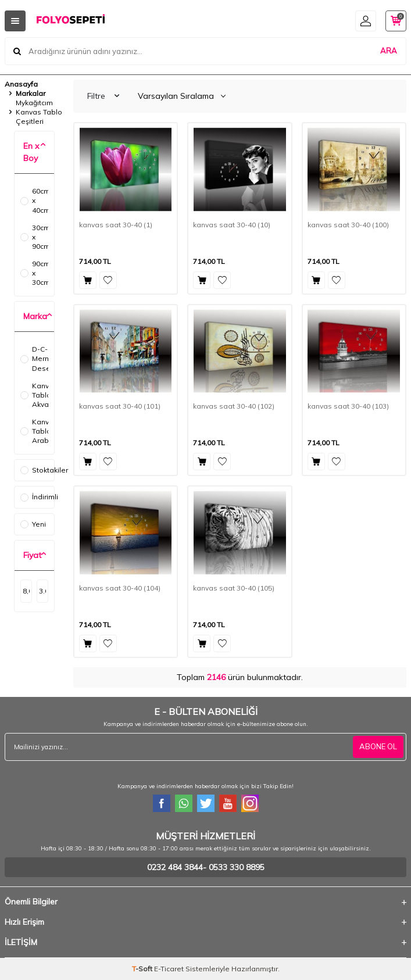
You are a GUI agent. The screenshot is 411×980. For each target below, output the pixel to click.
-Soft (143, 969)
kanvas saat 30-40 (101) (120, 406)
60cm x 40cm (34, 200)
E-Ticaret (169, 969)
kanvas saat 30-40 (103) (348, 406)
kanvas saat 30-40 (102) (234, 406)
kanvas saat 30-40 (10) (232, 225)
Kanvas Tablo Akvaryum (34, 395)
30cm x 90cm (34, 237)
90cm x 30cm (34, 273)
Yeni (33, 524)
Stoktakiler (37, 470)
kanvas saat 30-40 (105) (234, 588)
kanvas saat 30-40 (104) (120, 588)
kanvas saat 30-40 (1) (116, 225)
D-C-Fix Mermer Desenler (34, 358)
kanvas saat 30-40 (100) (348, 225)
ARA (389, 51)
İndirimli (37, 497)
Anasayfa (21, 84)
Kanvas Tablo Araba (34, 431)
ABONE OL (378, 746)
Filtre (103, 96)
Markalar (31, 93)
